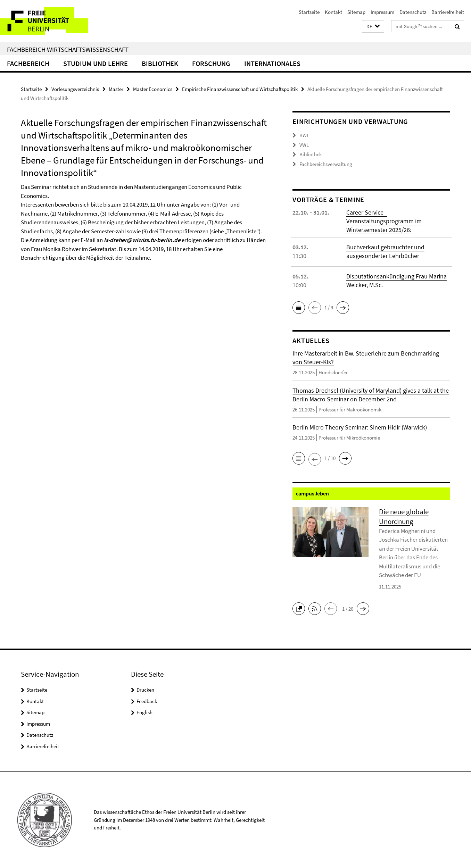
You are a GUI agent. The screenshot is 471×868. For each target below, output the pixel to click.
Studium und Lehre (96, 63)
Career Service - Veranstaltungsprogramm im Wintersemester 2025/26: (384, 221)
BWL (304, 135)
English (144, 712)
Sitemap (356, 12)
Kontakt (333, 12)
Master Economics (153, 89)
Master (116, 89)
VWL (304, 145)
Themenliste (241, 231)
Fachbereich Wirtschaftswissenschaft (68, 49)
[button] (373, 27)
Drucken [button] (145, 690)
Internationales (272, 63)
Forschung (211, 63)
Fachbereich (28, 63)
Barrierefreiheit (448, 12)
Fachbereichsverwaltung (326, 164)
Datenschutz (413, 12)
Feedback (147, 701)
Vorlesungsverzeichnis (75, 89)
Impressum (382, 12)
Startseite (309, 12)
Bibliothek (160, 63)
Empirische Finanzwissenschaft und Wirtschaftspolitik (240, 89)
